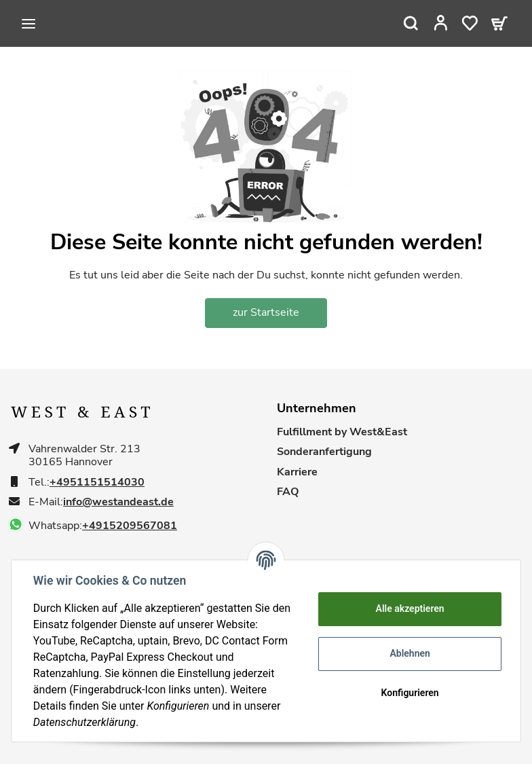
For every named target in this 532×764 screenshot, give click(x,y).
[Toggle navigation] (28, 24)
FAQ (288, 492)
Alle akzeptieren (410, 608)
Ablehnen (410, 653)
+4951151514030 (97, 483)
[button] (441, 23)
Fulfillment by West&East (342, 432)
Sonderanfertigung (324, 452)
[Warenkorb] (499, 23)
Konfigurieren (410, 693)
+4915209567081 (130, 526)
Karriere (297, 472)
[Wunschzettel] (470, 23)
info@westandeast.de (118, 502)
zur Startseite (266, 312)
